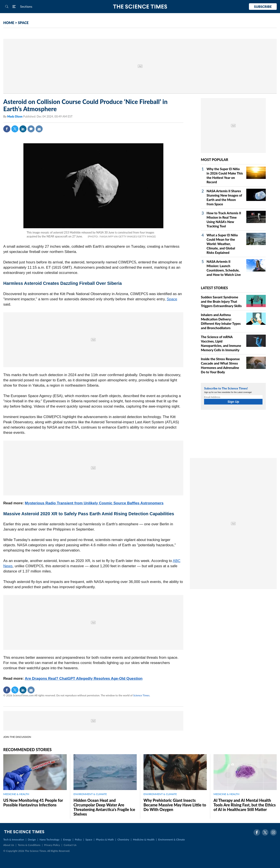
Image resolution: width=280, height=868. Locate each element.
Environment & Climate (171, 839)
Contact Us (70, 845)
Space (89, 839)
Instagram (273, 832)
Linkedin (23, 129)
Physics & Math (105, 839)
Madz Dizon (15, 116)
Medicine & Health (144, 839)
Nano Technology (50, 839)
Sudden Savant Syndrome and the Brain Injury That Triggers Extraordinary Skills (221, 301)
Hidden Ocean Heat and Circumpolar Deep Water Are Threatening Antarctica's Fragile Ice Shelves (104, 807)
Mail (39, 129)
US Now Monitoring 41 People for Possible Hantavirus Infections (33, 803)
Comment (31, 129)
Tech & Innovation (14, 839)
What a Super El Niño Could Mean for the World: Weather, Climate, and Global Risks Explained (222, 244)
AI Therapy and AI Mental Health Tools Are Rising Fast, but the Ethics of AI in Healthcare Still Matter (245, 805)
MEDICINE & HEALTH (16, 794)
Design (32, 839)
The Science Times (140, 7)
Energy (67, 839)
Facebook (7, 129)
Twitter (15, 129)
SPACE (23, 23)
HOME (9, 23)
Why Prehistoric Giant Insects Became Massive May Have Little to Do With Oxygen (175, 805)
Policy (78, 839)
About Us (9, 845)
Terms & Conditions (29, 845)
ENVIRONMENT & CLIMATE (90, 794)
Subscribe (263, 7)
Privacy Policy (52, 845)
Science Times (141, 695)
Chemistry (123, 839)
